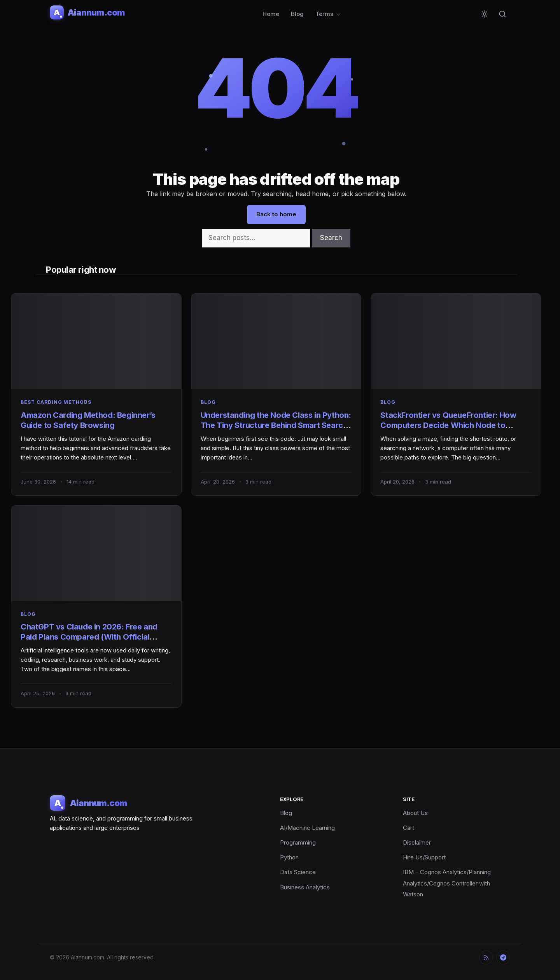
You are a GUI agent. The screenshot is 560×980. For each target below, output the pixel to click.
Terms (324, 14)
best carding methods (56, 402)
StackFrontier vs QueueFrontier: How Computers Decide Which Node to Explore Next (448, 425)
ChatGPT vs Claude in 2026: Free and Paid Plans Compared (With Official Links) (89, 637)
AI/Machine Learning (307, 828)
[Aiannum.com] (87, 12)
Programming (298, 842)
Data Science (298, 872)
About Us (415, 813)
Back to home (276, 214)
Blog (297, 14)
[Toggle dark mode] (485, 14)
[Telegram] (503, 957)
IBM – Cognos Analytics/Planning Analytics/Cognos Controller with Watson (447, 883)
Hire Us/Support (424, 857)
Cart (409, 828)
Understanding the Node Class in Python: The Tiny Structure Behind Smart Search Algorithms (276, 425)
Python (289, 857)
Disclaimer (417, 842)
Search (331, 238)
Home (271, 14)
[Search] (502, 14)
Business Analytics (305, 887)
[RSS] (486, 957)
